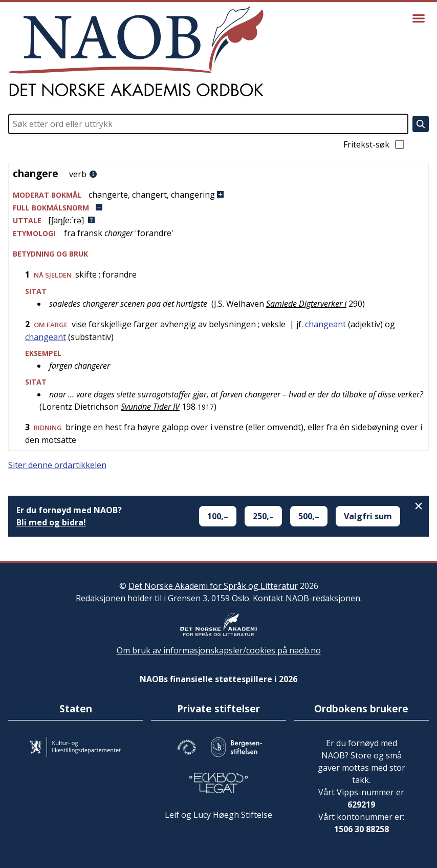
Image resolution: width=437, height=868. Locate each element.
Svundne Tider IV (150, 407)
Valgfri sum (368, 516)
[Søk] (421, 124)
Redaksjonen (101, 598)
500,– (309, 516)
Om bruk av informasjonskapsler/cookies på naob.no (219, 650)
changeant (325, 324)
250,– (263, 516)
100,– (218, 516)
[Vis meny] (419, 18)
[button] (218, 195)
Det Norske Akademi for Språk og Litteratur (213, 586)
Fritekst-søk (375, 144)
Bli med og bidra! (51, 522)
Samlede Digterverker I (306, 304)
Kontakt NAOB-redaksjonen (307, 598)
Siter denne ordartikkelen (57, 465)
